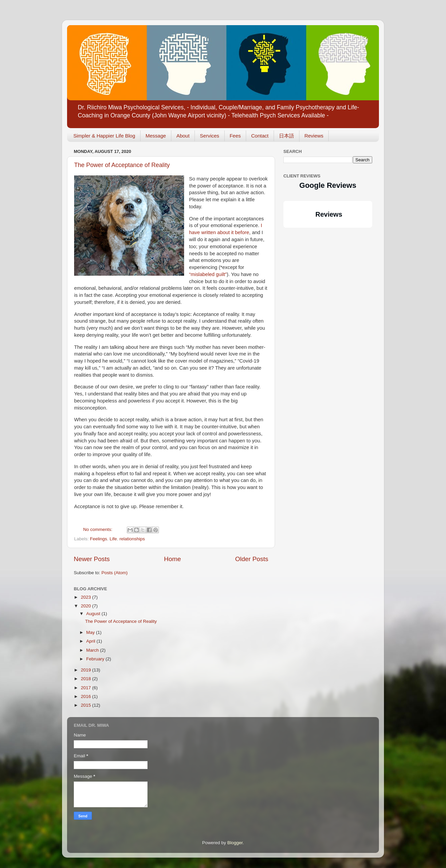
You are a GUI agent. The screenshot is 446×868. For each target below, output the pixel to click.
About (183, 136)
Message (156, 136)
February (96, 659)
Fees (235, 136)
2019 (87, 670)
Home (172, 559)
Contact (260, 136)
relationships (132, 539)
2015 (87, 705)
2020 (87, 606)
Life (113, 539)
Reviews (314, 136)
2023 (87, 597)
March (93, 650)
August (94, 614)
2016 (87, 696)
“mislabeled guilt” (208, 274)
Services (210, 136)
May (91, 632)
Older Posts (252, 559)
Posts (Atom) (115, 573)
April (91, 641)
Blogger (235, 843)
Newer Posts (92, 559)
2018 (87, 679)
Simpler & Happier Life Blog (104, 136)
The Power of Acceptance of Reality (122, 165)
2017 (87, 688)
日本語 (287, 136)
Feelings (98, 539)
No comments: (98, 529)
